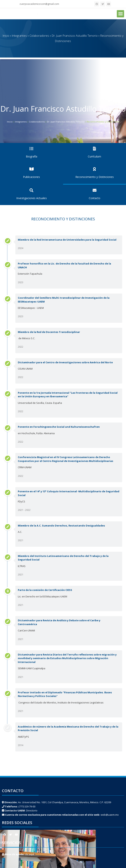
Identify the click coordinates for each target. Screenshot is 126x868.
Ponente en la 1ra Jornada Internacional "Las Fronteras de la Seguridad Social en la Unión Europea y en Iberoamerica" (68, 395)
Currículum (94, 156)
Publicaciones (31, 177)
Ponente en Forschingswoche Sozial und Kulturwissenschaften (59, 427)
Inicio (6, 36)
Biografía (32, 156)
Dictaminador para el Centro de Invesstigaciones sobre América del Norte (65, 362)
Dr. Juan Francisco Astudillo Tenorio (75, 36)
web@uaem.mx (110, 815)
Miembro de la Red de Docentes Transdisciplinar (49, 332)
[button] (120, 14)
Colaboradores (39, 36)
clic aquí (30, 854)
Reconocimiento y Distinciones (95, 177)
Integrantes (19, 36)
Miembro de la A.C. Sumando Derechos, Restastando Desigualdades (61, 526)
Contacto (95, 198)
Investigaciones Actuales (32, 198)
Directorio (32, 810)
